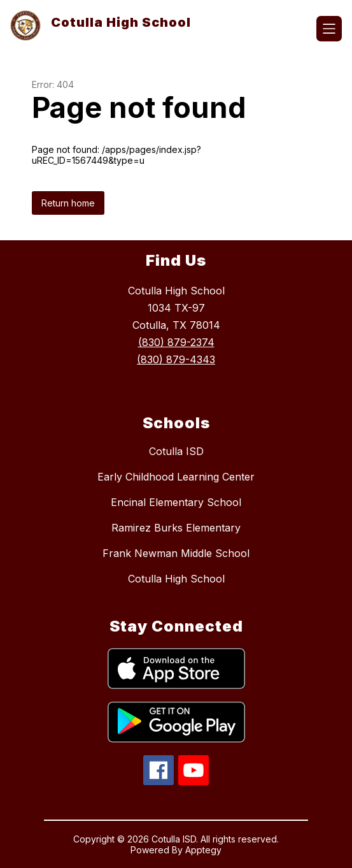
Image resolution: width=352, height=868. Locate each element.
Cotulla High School (176, 579)
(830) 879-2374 (176, 342)
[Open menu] (329, 29)
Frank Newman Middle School (176, 553)
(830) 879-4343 (176, 359)
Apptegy (203, 850)
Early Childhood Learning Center (176, 477)
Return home (68, 203)
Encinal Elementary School (176, 502)
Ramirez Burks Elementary (176, 528)
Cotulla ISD (176, 451)
